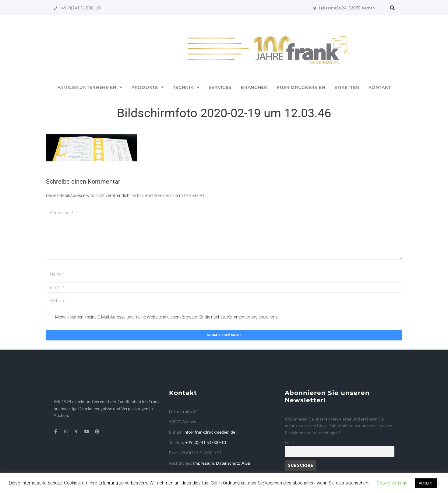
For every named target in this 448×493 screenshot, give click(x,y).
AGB (246, 463)
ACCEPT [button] (426, 483)
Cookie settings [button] (392, 483)
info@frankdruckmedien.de (209, 432)
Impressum (204, 463)
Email (290, 443)
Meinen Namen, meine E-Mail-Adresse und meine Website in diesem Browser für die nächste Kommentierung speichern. (166, 317)
